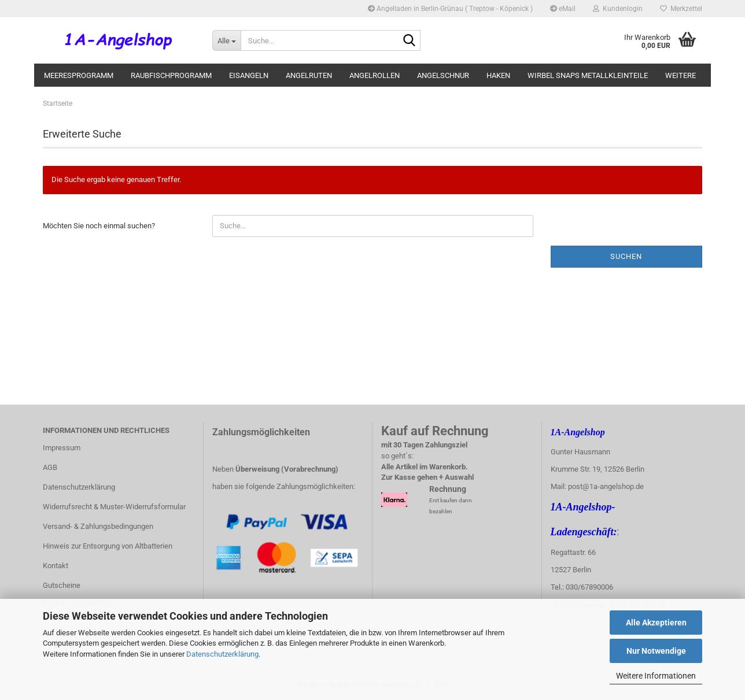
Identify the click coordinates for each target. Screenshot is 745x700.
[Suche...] (226, 40)
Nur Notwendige (656, 651)
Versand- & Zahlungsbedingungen (98, 526)
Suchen (626, 256)
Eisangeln (249, 75)
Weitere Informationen (656, 676)
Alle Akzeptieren (656, 623)
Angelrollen (375, 75)
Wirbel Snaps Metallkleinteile (588, 75)
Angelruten (309, 75)
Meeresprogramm (79, 75)
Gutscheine (62, 585)
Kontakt (56, 566)
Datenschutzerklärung (222, 654)
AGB (50, 467)
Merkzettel (681, 9)
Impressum (62, 448)
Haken (498, 75)
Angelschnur (443, 75)
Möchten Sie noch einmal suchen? (99, 226)
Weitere (681, 75)
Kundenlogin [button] (618, 9)
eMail (563, 9)
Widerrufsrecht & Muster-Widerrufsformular (114, 507)
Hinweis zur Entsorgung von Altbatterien (108, 546)
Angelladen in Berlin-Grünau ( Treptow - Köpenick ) (450, 9)
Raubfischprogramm (171, 75)
